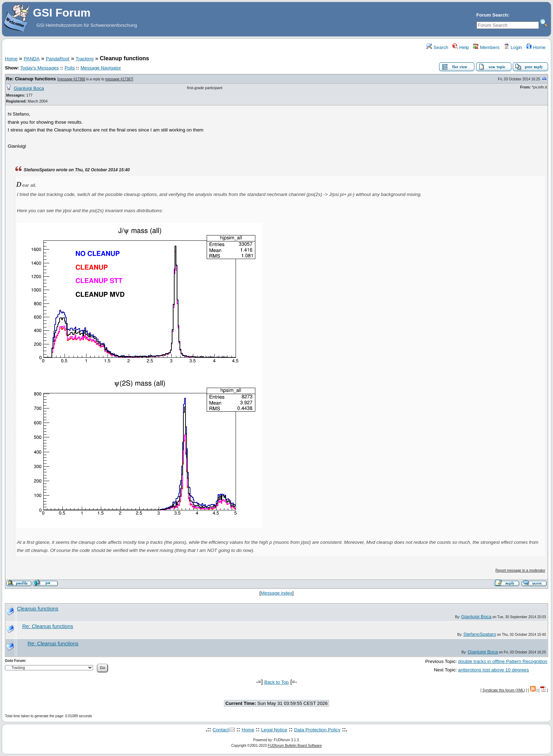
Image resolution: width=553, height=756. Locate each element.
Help (461, 47)
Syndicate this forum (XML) (504, 690)
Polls (70, 68)
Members (486, 47)
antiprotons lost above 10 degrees (494, 670)
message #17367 (119, 79)
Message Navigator (101, 68)
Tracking (85, 59)
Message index (276, 593)
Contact (221, 730)
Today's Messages (39, 68)
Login (513, 47)
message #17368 (72, 79)
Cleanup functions (38, 609)
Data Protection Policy (317, 730)
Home (536, 47)
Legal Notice (274, 730)
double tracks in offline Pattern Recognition (503, 661)
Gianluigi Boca (29, 88)
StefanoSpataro (480, 634)
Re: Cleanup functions (31, 79)
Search (437, 47)
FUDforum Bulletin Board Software (295, 746)
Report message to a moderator (520, 570)
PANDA (32, 59)
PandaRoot (58, 59)
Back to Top (276, 682)
